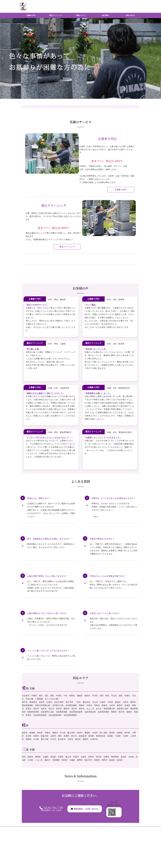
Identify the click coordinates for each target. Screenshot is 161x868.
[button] (78, 97)
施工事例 (96, 829)
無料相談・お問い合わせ (85, 809)
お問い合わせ (108, 829)
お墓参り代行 (121, 190)
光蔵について (84, 829)
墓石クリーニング (67, 247)
